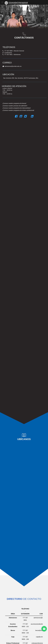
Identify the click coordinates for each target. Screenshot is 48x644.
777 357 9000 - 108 (25, 638)
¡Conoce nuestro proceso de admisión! (15, 106)
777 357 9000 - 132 (25, 625)
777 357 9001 (25, 619)
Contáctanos (7, 53)
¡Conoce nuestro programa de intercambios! (17, 108)
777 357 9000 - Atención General (13, 51)
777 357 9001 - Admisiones (12, 55)
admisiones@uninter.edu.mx (12, 66)
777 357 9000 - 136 (25, 632)
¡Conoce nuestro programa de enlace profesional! (18, 110)
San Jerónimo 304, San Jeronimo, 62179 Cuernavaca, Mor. (20, 78)
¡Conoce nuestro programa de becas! (14, 103)
